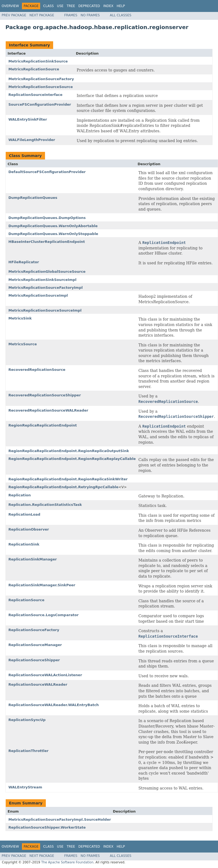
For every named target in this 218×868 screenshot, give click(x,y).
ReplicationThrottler (28, 751)
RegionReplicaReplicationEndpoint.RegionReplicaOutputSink (69, 451)
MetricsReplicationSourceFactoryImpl (46, 288)
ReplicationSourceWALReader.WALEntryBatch (54, 705)
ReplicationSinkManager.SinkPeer (42, 585)
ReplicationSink (24, 544)
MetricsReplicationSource (34, 69)
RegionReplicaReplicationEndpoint (43, 425)
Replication (20, 495)
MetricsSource (23, 344)
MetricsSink (20, 318)
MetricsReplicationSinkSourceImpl (42, 280)
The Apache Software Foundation (67, 862)
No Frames (90, 15)
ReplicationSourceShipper (34, 660)
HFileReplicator (24, 262)
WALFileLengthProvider (32, 140)
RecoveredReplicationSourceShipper (45, 395)
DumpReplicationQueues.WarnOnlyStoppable (53, 234)
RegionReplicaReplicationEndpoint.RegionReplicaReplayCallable (72, 459)
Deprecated (89, 6)
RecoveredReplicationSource (37, 370)
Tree (71, 6)
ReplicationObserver (29, 529)
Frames (71, 15)
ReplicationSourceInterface (35, 95)
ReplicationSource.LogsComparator (44, 615)
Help (121, 6)
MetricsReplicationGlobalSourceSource (47, 272)
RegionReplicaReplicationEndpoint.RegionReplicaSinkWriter (68, 479)
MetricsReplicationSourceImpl (38, 295)
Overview (10, 6)
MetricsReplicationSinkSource (38, 61)
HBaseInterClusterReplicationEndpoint (47, 242)
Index (108, 6)
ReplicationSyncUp (27, 720)
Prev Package (14, 15)
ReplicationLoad (24, 514)
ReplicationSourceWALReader (38, 684)
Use (60, 6)
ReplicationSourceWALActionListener (45, 675)
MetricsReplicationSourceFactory (41, 79)
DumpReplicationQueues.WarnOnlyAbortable (53, 226)
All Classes (121, 15)
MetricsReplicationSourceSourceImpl (45, 310)
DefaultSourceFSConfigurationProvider (47, 172)
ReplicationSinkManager (33, 559)
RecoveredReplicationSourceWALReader (48, 410)
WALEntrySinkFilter (28, 119)
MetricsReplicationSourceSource (41, 87)
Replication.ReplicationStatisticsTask (45, 505)
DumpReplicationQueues (33, 198)
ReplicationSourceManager (35, 645)
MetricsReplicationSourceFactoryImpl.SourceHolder (60, 820)
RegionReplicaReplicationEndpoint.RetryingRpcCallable (63, 487)
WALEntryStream (25, 787)
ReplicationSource (26, 600)
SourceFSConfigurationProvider (40, 104)
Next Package (42, 15)
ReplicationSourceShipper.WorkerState (47, 827)
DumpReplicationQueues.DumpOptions (47, 218)
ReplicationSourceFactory (34, 630)
